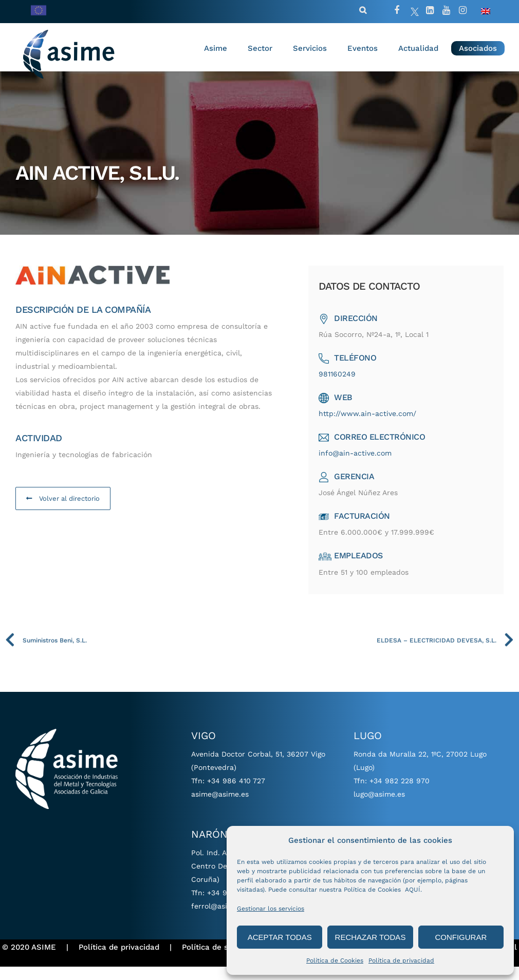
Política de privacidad (401, 960)
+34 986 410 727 (236, 794)
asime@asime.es (220, 807)
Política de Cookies (335, 960)
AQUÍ (413, 890)
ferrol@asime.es (219, 919)
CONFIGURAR (461, 937)
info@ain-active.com (358, 466)
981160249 (340, 387)
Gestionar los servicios (271, 909)
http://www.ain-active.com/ (370, 427)
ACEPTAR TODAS (280, 937)
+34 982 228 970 (400, 794)
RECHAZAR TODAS (370, 937)
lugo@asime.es (379, 807)
